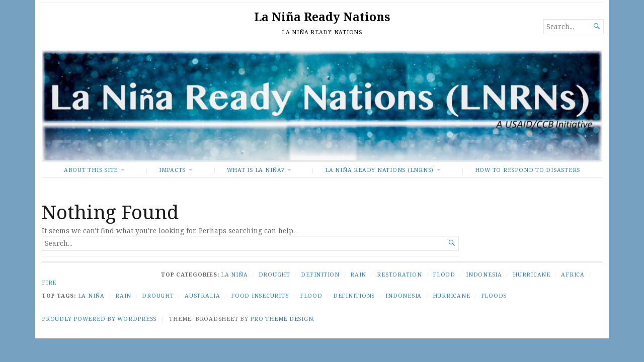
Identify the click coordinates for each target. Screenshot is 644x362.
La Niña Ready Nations (322, 17)
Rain (358, 274)
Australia (203, 295)
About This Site (91, 170)
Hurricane (532, 274)
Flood (444, 274)
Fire (49, 282)
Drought (274, 274)
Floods (494, 295)
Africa (573, 274)
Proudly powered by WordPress (99, 319)
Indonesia (484, 274)
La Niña (234, 274)
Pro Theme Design (281, 319)
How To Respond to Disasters (528, 170)
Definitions (354, 295)
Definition (320, 274)
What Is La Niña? (256, 170)
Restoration (399, 274)
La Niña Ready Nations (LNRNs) (379, 170)
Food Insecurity (260, 295)
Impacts (172, 170)
